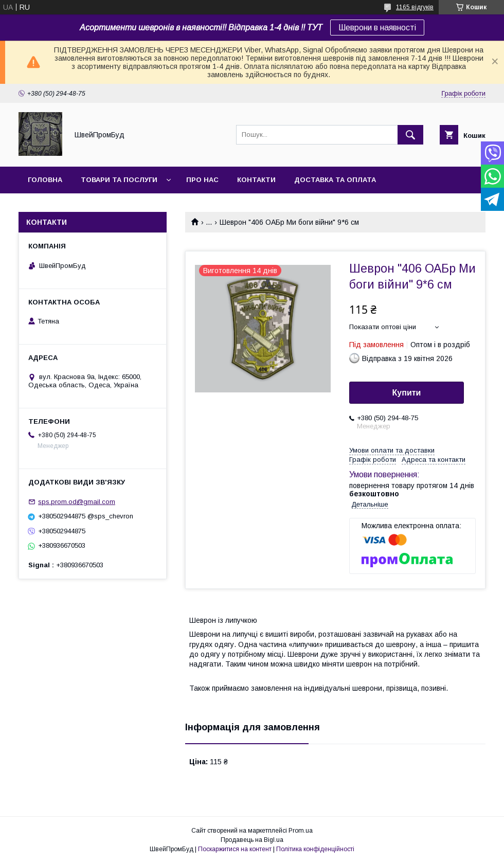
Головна (45, 180)
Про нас (202, 180)
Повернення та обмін (71, 206)
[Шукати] (410, 135)
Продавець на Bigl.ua (252, 840)
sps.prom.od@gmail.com (77, 502)
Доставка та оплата (335, 180)
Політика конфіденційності (315, 849)
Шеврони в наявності (377, 28)
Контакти (256, 180)
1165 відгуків (415, 7)
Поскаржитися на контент (235, 849)
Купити (407, 393)
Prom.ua (301, 831)
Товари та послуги (119, 180)
